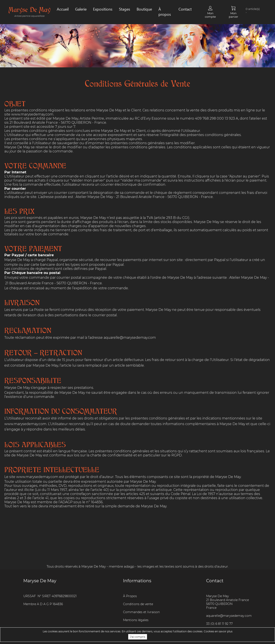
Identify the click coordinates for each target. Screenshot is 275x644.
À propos (165, 12)
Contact (185, 9)
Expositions (103, 9)
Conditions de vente (138, 604)
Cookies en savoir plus (218, 631)
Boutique (144, 9)
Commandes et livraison (141, 612)
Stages (125, 9)
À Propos (130, 596)
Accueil (63, 9)
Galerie (81, 9)
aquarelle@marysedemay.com (130, 338)
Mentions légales (136, 620)
